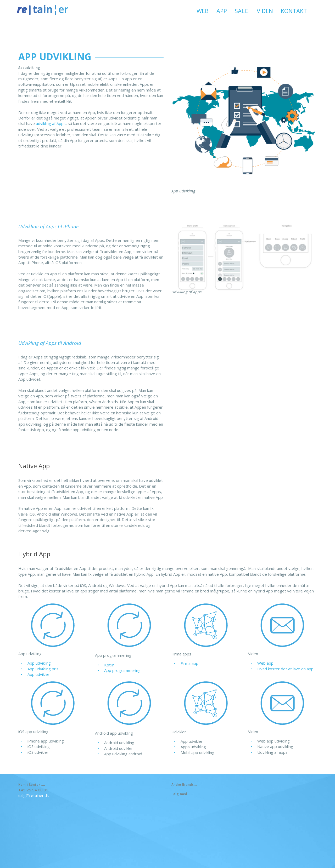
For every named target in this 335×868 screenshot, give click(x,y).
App (222, 11)
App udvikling (39, 663)
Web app (265, 663)
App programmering (122, 670)
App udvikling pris (43, 669)
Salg (242, 11)
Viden (265, 11)
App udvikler (38, 674)
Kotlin (109, 665)
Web (203, 11)
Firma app (189, 663)
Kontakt (294, 11)
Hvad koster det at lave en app (285, 669)
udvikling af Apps (51, 123)
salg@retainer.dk (33, 795)
